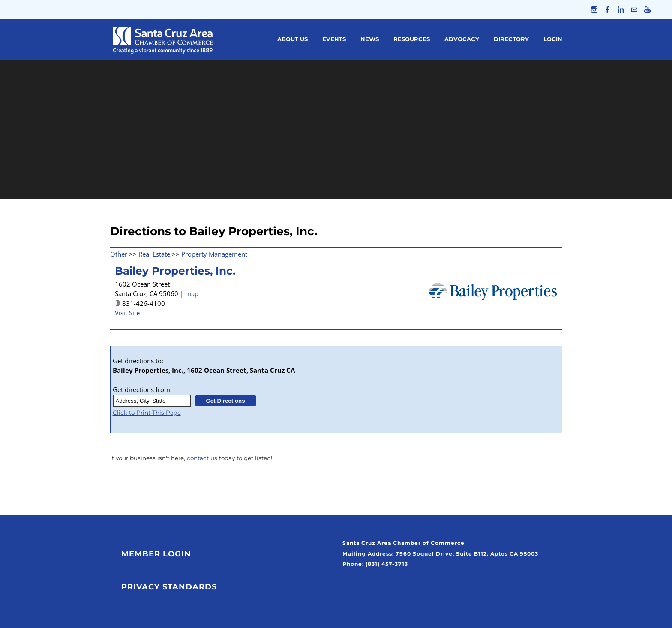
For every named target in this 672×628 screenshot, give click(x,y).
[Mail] (634, 9)
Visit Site (127, 313)
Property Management (214, 254)
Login (553, 39)
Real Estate (154, 254)
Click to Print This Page (147, 413)
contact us (202, 458)
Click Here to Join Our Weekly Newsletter (407, 585)
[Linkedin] (621, 9)
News (370, 39)
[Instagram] (594, 9)
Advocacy (462, 39)
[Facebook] (607, 9)
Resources (412, 39)
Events (334, 39)
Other (119, 254)
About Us (292, 39)
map (192, 293)
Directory (511, 39)
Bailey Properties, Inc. (175, 271)
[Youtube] (647, 9)
